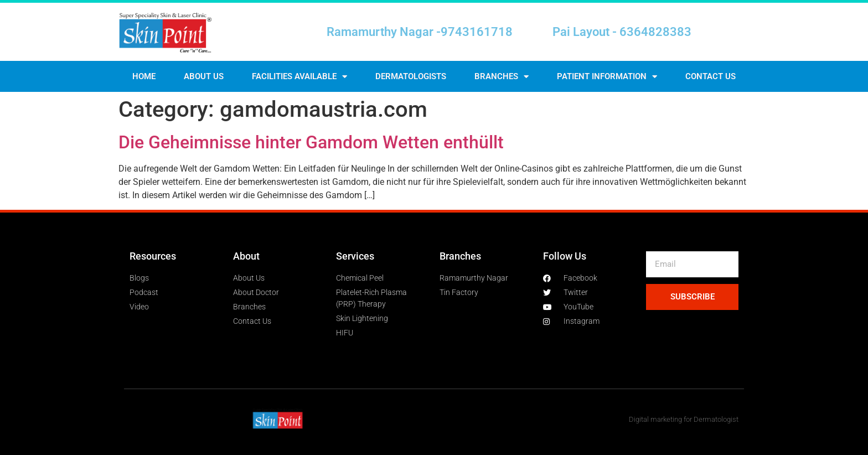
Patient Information (607, 77)
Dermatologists (411, 76)
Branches (502, 77)
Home (144, 76)
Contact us (711, 76)
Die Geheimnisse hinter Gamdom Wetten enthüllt (311, 142)
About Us (204, 76)
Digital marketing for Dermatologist (684, 419)
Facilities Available (299, 77)
